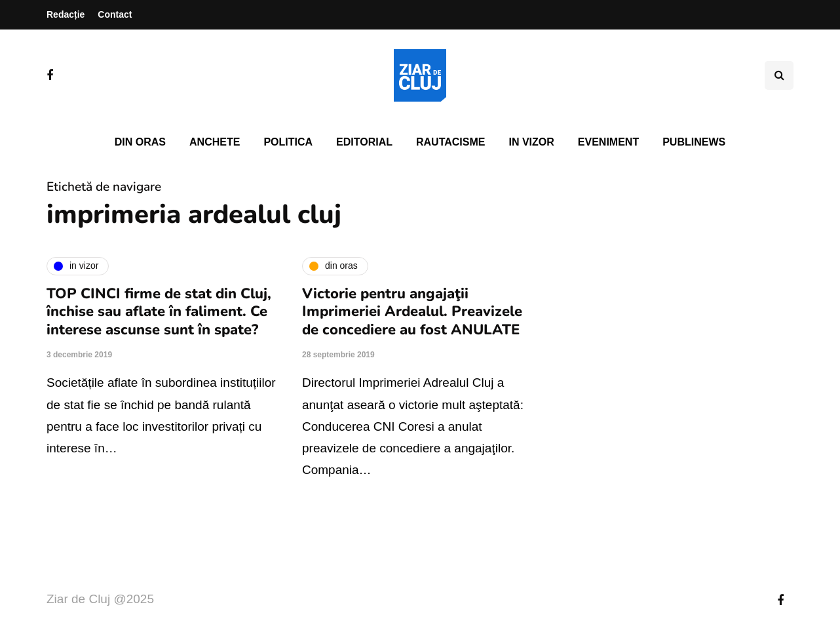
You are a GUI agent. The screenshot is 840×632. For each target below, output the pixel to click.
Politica (288, 142)
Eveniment (608, 142)
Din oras (140, 142)
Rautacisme (450, 142)
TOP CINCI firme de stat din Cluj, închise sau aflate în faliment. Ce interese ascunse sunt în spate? (159, 312)
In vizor (531, 142)
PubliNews (694, 142)
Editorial (364, 142)
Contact (115, 14)
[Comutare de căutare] (779, 75)
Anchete (215, 142)
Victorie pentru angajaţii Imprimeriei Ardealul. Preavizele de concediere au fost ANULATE (412, 312)
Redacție (66, 14)
